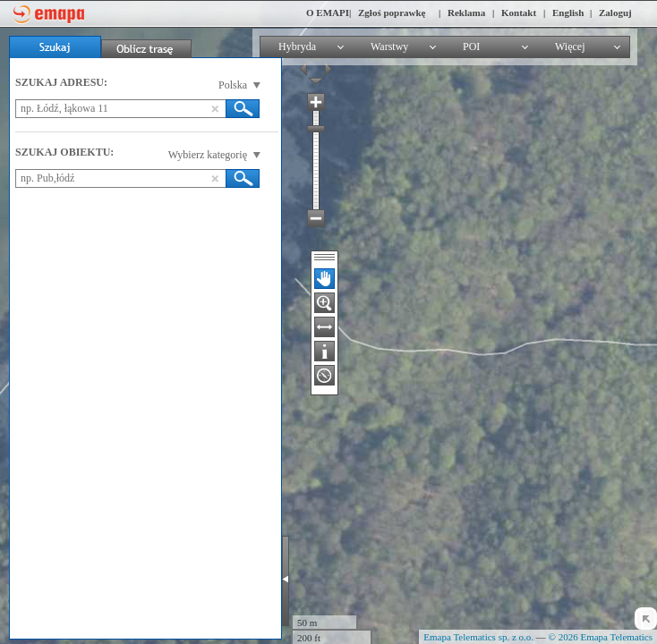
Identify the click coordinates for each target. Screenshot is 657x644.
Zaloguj (615, 13)
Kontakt (519, 13)
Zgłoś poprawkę (392, 13)
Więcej (570, 47)
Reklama (466, 13)
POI (471, 47)
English (568, 13)
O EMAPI (328, 13)
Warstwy (389, 47)
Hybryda (297, 47)
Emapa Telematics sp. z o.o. (478, 637)
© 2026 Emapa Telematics (601, 637)
